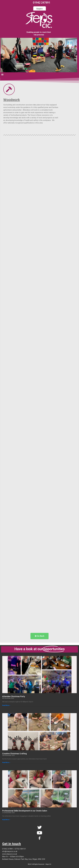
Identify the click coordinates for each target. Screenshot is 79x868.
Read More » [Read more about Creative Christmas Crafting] (6, 763)
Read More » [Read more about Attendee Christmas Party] (6, 705)
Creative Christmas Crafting (14, 754)
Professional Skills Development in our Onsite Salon (25, 811)
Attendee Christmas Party (14, 696)
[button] (33, 71)
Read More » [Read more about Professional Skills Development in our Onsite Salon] (6, 820)
